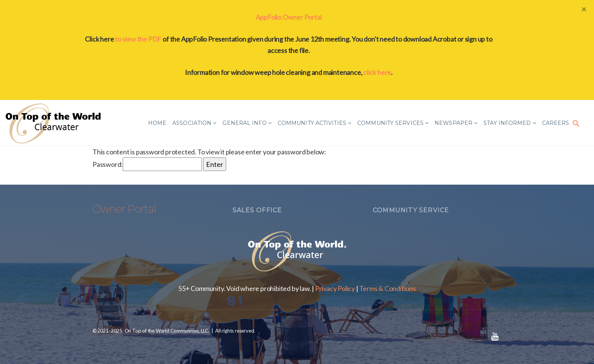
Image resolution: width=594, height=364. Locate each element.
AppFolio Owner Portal (289, 17)
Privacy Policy (335, 288)
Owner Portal (124, 209)
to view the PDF (138, 39)
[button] (576, 123)
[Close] (584, 9)
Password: (147, 164)
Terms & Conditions (387, 288)
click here (377, 72)
